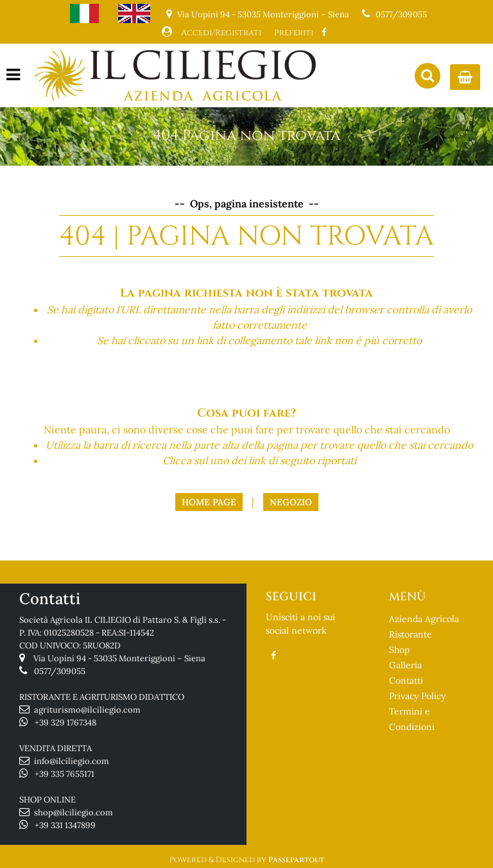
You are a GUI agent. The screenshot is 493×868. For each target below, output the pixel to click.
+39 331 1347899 (65, 825)
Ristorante (411, 634)
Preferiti (294, 33)
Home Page (209, 502)
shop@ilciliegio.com (74, 812)
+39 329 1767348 (65, 723)
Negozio (291, 502)
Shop (399, 650)
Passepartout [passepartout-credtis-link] (296, 860)
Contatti (406, 681)
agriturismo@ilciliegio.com (87, 710)
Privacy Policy (417, 696)
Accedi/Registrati (221, 33)
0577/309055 (401, 14)
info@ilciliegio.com (72, 761)
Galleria (405, 665)
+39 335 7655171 (65, 774)
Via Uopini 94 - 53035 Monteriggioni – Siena (119, 658)
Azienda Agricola (424, 619)
